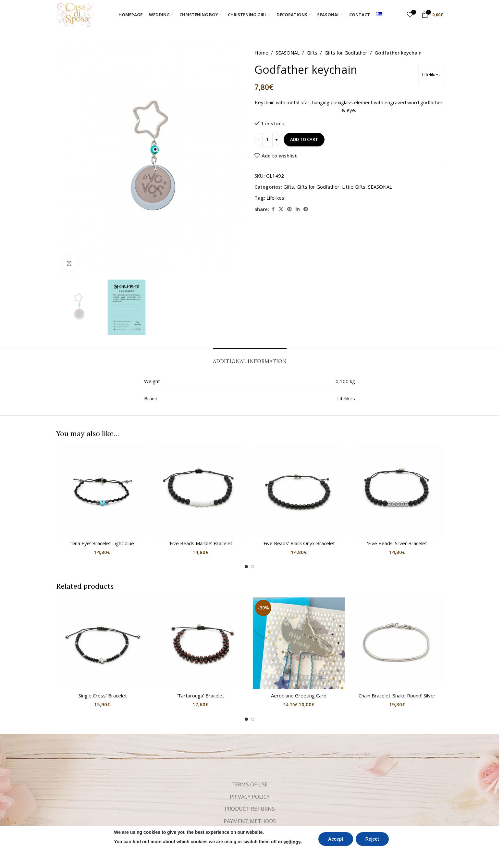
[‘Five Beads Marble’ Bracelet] (200, 491)
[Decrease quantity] (258, 140)
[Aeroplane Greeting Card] (299, 643)
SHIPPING (250, 833)
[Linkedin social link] (298, 209)
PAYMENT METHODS (250, 821)
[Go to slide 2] (253, 567)
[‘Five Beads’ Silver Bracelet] (397, 491)
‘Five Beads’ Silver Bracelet (397, 543)
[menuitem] (379, 15)
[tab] (250, 358)
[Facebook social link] (273, 209)
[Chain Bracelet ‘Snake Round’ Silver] (397, 643)
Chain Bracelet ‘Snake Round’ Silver (397, 695)
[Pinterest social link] (289, 209)
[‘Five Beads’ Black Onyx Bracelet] (299, 491)
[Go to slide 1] (246, 567)
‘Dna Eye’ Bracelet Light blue (102, 543)
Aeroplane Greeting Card (299, 695)
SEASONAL (288, 53)
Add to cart (304, 139)
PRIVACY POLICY (250, 797)
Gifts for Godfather (346, 53)
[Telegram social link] (306, 209)
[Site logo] (75, 14)
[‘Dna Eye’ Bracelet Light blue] (102, 491)
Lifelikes (431, 74)
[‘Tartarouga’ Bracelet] (200, 643)
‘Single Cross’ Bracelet (102, 695)
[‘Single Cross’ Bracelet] (102, 643)
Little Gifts (354, 187)
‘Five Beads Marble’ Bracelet (201, 543)
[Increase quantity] (276, 140)
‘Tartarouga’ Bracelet (201, 695)
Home (261, 53)
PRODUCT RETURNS (250, 809)
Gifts (312, 53)
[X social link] (281, 209)
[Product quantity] (267, 140)
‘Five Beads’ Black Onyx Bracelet (299, 543)
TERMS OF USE (250, 784)
